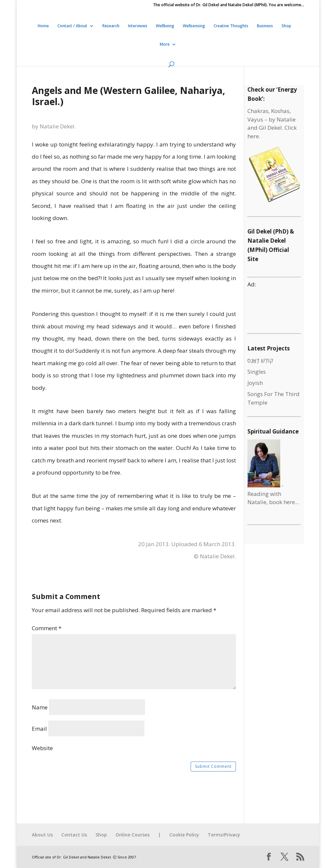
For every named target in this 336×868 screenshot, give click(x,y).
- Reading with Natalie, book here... (273, 494)
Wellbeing (165, 26)
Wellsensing (194, 26)
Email (39, 729)
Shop (286, 26)
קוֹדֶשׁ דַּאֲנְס (260, 360)
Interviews (138, 26)
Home (43, 26)
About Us (42, 835)
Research (111, 26)
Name (40, 707)
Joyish (255, 383)
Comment (47, 628)
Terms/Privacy (224, 835)
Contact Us (74, 835)
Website (42, 748)
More (165, 45)
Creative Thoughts (231, 26)
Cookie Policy (184, 835)
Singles (257, 372)
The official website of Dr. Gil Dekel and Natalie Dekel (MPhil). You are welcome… (229, 5)
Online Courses (133, 835)
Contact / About (72, 26)
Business (265, 26)
